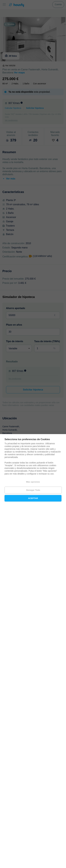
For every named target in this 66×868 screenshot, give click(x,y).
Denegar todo (33, 490)
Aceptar (33, 498)
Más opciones (33, 482)
